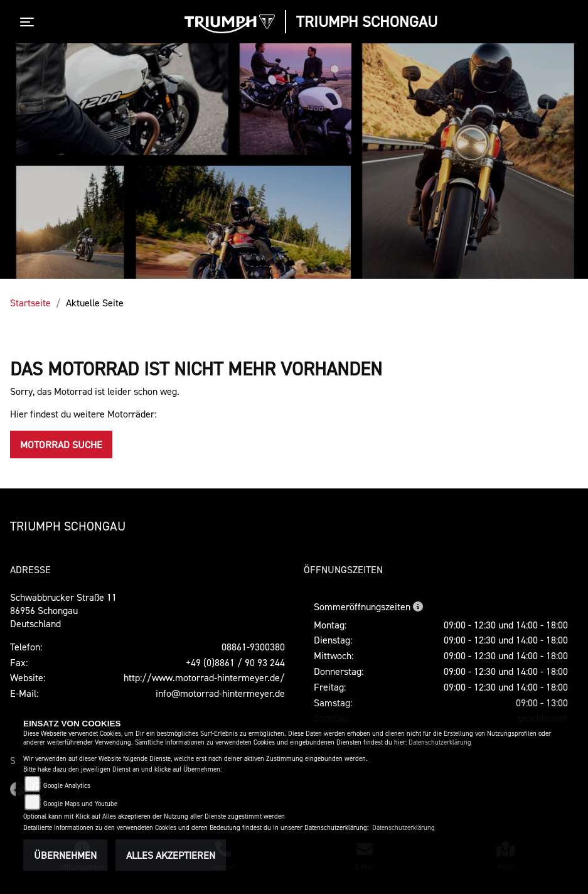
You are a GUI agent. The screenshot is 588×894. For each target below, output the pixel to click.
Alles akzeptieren (171, 855)
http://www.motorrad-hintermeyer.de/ (204, 677)
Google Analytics (67, 786)
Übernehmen (65, 855)
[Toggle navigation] (29, 22)
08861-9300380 (253, 647)
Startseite (30, 303)
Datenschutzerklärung (440, 742)
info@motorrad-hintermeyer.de (220, 693)
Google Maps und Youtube (80, 804)
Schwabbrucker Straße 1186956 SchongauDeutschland (63, 610)
